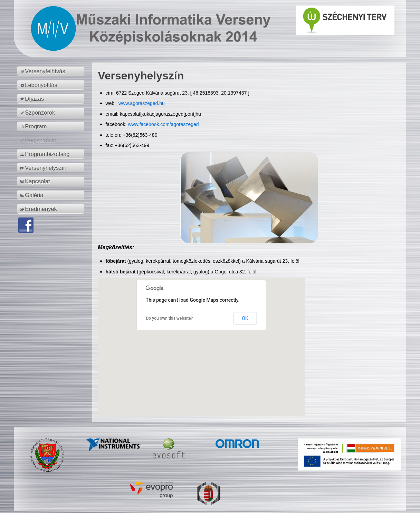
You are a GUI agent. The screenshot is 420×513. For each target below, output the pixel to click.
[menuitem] (52, 71)
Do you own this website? (170, 318)
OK (245, 318)
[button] (201, 341)
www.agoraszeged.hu (141, 103)
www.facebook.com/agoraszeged (163, 124)
